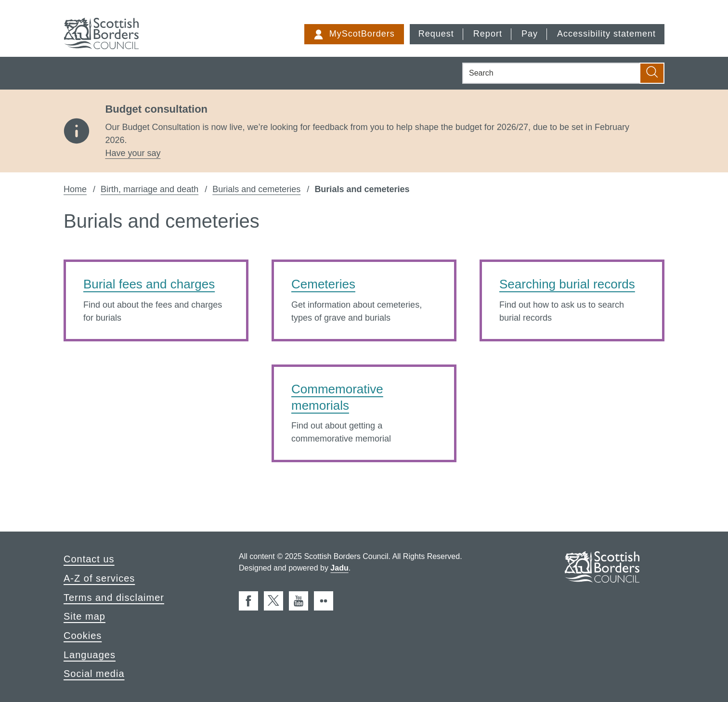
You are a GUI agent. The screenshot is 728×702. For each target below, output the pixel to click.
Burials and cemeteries (256, 189)
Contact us (89, 559)
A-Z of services (99, 578)
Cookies (83, 636)
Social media (94, 674)
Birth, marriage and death (149, 189)
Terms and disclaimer (114, 598)
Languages (90, 655)
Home (75, 189)
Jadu (339, 568)
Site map (84, 616)
